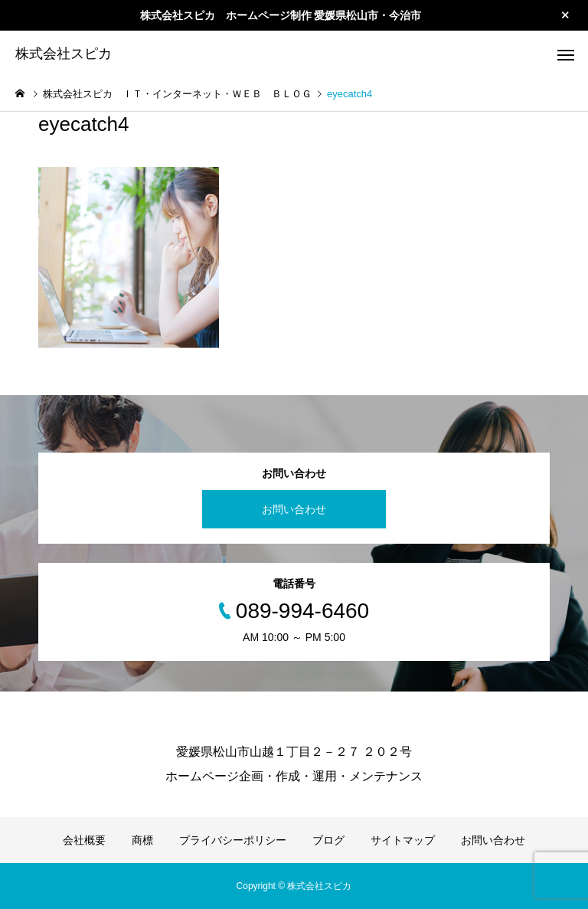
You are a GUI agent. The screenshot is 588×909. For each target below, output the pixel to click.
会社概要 (84, 840)
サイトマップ (403, 840)
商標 (142, 840)
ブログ (328, 840)
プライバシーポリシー (233, 840)
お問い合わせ (294, 509)
